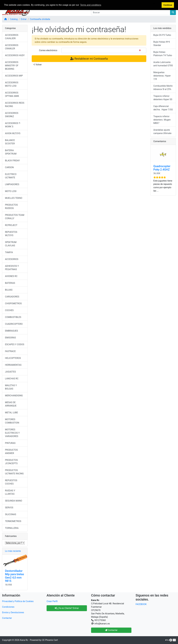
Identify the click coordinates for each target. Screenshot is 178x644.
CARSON (9, 167)
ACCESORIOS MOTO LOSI (12, 84)
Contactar (7, 618)
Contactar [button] (111, 630)
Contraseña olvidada (40, 19)
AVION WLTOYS (13, 133)
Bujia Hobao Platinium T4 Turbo (163, 54)
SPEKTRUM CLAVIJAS (11, 244)
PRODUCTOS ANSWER (11, 452)
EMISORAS (10, 338)
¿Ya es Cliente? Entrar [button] (67, 608)
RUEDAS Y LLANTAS (10, 492)
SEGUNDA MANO (14, 501)
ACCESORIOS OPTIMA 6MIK (12, 94)
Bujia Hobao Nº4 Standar (162, 44)
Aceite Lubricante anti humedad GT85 (163, 64)
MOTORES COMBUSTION (12, 421)
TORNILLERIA (12, 528)
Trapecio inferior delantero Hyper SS (163, 98)
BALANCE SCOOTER (10, 142)
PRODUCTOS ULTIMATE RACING (14, 472)
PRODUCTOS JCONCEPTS (11, 462)
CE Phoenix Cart (50, 640)
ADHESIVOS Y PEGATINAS (12, 268)
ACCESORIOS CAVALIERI (12, 37)
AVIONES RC (11, 276)
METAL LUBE (11, 413)
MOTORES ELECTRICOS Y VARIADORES (12, 433)
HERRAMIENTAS (13, 365)
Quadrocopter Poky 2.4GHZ (162, 168)
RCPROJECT (11, 225)
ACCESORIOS (12, 259)
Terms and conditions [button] (91, 5)
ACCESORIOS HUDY (15, 55)
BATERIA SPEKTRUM (11, 152)
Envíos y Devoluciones (13, 612)
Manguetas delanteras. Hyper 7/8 (162, 76)
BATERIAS (10, 283)
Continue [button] (168, 5)
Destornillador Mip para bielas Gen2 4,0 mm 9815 (15, 576)
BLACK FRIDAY (12, 161)
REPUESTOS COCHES (11, 482)
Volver (38, 65)
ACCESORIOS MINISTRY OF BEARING (12, 66)
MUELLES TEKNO (14, 198)
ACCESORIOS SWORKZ (12, 115)
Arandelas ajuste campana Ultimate (162, 132)
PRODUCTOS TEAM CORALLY (15, 217)
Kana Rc (24, 640)
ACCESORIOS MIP (14, 76)
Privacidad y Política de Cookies (18, 601)
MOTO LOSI (11, 191)
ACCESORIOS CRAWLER (12, 47)
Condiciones (8, 607)
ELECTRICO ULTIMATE (11, 176)
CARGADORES (12, 297)
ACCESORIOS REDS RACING (15, 105)
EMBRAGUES (11, 331)
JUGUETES (10, 372)
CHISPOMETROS (13, 303)
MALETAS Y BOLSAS (11, 387)
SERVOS (9, 508)
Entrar (24, 19)
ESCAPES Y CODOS (15, 344)
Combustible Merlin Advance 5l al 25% (163, 88)
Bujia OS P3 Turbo (162, 35)
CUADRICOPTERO (14, 324)
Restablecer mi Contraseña (89, 59)
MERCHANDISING (14, 396)
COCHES (9, 310)
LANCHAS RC (12, 379)
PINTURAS (10, 443)
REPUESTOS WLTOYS (11, 234)
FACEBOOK (141, 604)
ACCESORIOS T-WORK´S (13, 125)
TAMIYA (9, 252)
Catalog (14, 19)
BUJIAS (9, 290)
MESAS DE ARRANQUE (11, 404)
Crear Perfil (52, 601)
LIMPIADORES (12, 184)
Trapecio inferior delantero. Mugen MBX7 (162, 120)
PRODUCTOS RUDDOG (11, 207)
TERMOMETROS (13, 521)
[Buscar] (131, 12)
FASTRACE (10, 351)
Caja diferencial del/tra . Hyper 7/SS (163, 108)
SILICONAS (11, 514)
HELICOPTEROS (13, 358)
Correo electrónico (48, 50)
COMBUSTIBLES (13, 317)
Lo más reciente (13, 551)
